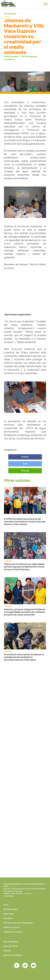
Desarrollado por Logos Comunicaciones (46, 974)
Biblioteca (8, 918)
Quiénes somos (10, 909)
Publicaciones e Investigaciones (18, 923)
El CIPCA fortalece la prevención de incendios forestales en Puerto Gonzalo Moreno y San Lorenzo (25, 522)
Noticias (7, 951)
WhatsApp (25, 471)
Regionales (9, 914)
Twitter (25, 464)
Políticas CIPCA (10, 946)
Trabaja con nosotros (13, 932)
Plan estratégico (11, 942)
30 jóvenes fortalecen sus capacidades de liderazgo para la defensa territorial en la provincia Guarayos (24, 567)
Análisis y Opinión (12, 927)
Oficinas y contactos (13, 955)
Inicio (6, 905)
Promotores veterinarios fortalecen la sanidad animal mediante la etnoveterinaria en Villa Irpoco (24, 657)
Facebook (25, 457)
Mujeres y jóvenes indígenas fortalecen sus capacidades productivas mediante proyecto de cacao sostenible (25, 612)
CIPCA (8, 4)
